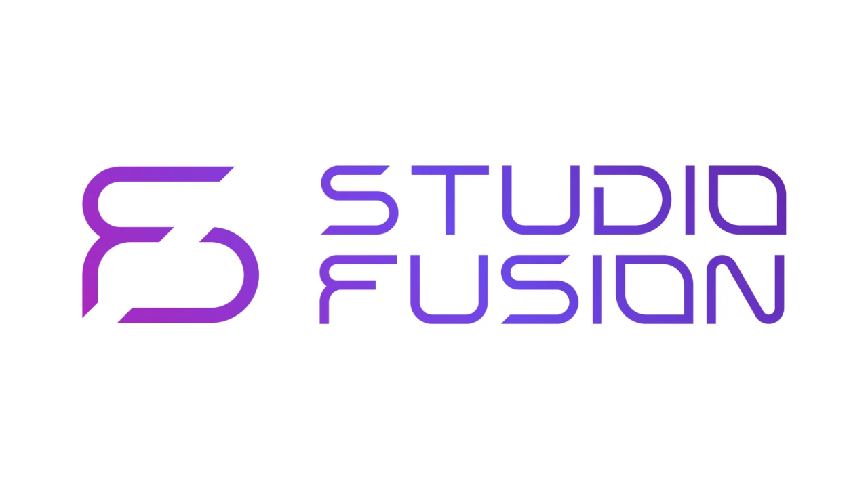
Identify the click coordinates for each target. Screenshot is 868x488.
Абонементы (419, 21)
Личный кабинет (738, 21)
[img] (29, 21)
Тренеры (479, 21)
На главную (106, 160)
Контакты (577, 21)
